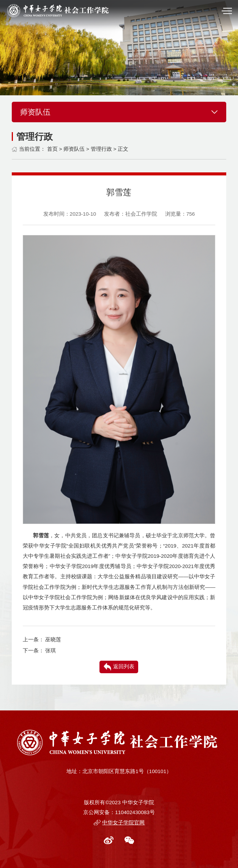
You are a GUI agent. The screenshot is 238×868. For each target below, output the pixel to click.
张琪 (50, 651)
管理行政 (101, 149)
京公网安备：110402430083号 (119, 812)
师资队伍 (74, 149)
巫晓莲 (53, 640)
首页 (52, 149)
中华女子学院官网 (123, 823)
